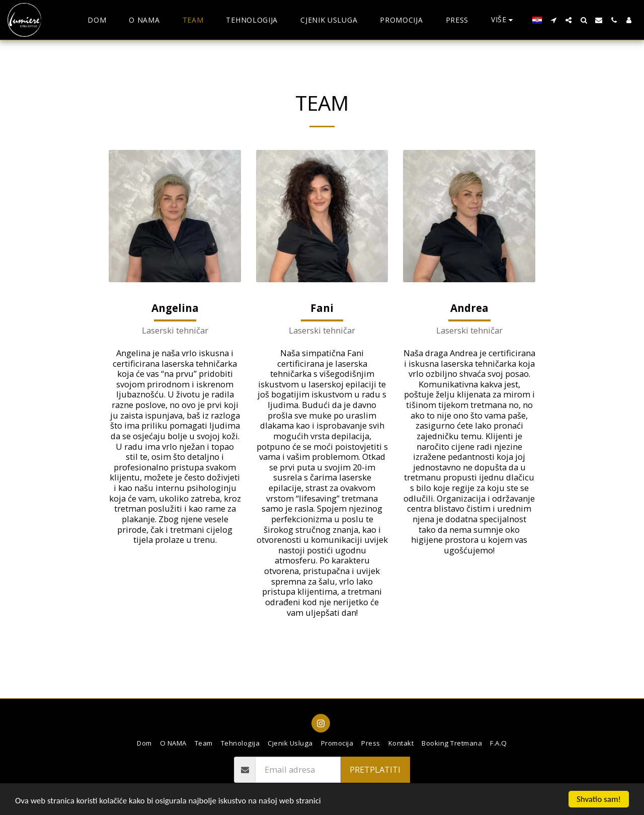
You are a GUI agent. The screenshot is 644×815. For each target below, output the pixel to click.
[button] (553, 20)
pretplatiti (375, 769)
